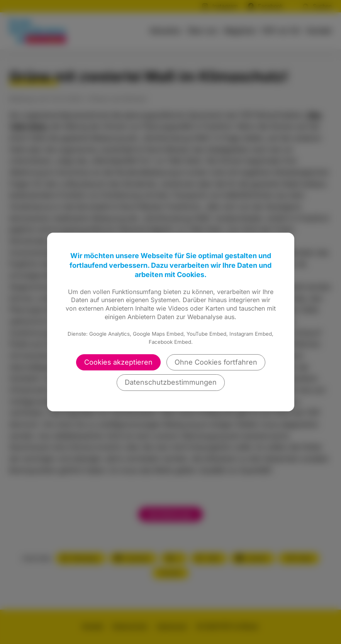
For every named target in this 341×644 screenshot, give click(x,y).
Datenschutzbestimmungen (171, 382)
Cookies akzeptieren (118, 362)
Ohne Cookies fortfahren (216, 362)
